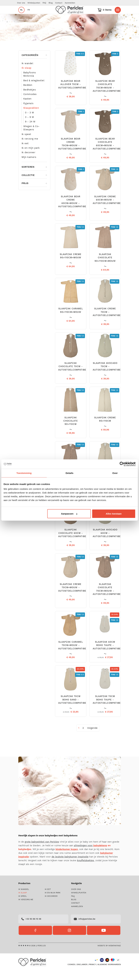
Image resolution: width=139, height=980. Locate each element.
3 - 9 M (30, 126)
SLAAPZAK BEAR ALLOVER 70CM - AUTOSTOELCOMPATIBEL (73, 94)
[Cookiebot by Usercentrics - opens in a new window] (122, 464)
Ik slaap (30, 29)
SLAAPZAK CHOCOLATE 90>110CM (71, 430)
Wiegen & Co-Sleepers (31, 137)
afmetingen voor (90, 855)
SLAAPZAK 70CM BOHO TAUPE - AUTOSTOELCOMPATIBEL (107, 709)
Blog (51, 3)
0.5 (80, 63)
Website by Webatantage (109, 955)
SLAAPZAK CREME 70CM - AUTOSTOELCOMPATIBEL (107, 321)
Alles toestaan (114, 514)
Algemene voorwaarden (109, 974)
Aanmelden (70, 3)
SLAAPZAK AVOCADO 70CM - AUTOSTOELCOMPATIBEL (107, 376)
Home (21, 29)
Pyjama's (28, 113)
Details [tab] (70, 473)
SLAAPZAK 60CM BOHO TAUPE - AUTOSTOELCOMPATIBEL (107, 655)
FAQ (44, 3)
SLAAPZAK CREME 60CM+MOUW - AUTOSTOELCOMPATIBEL (107, 209)
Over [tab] (115, 473)
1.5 (115, 179)
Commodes (30, 104)
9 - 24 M (30, 131)
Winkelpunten (34, 3)
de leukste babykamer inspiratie (70, 866)
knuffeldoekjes (85, 870)
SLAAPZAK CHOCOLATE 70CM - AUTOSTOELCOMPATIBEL (73, 376)
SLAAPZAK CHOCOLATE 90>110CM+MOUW (105, 267)
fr (29, 15)
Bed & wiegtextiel (34, 90)
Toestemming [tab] (24, 473)
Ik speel (26, 144)
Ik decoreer (28, 162)
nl (21, 15)
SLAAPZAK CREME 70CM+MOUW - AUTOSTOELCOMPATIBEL (73, 597)
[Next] (92, 737)
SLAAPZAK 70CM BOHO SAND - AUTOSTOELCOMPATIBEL (73, 709)
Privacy (92, 974)
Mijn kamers (29, 166)
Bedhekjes (30, 99)
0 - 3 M (30, 122)
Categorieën (34, 65)
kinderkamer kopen (67, 859)
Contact (59, 3)
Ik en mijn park (31, 157)
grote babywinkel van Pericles (42, 851)
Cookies (71, 974)
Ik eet (25, 153)
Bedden (28, 94)
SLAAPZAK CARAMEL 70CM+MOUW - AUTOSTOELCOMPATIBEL (73, 655)
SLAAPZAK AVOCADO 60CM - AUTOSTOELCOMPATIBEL (107, 542)
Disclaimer (82, 974)
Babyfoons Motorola (30, 84)
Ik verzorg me (30, 148)
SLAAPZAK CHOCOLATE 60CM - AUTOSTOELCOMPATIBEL (73, 542)
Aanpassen (69, 514)
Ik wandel (27, 73)
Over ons (21, 3)
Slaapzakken (31, 117)
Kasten (27, 108)
